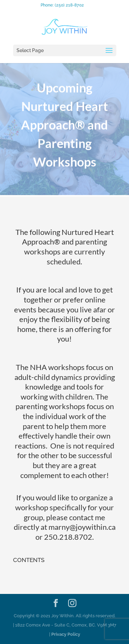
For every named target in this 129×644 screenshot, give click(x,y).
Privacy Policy (66, 634)
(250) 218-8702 (69, 5)
